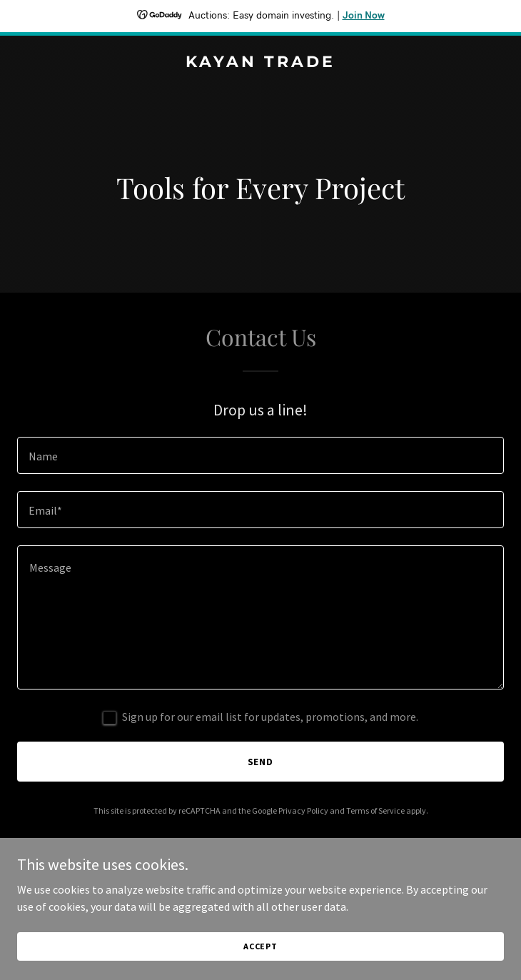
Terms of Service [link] (375, 810)
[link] (260, 63)
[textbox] (260, 455)
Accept (260, 946)
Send (261, 762)
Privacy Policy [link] (303, 810)
